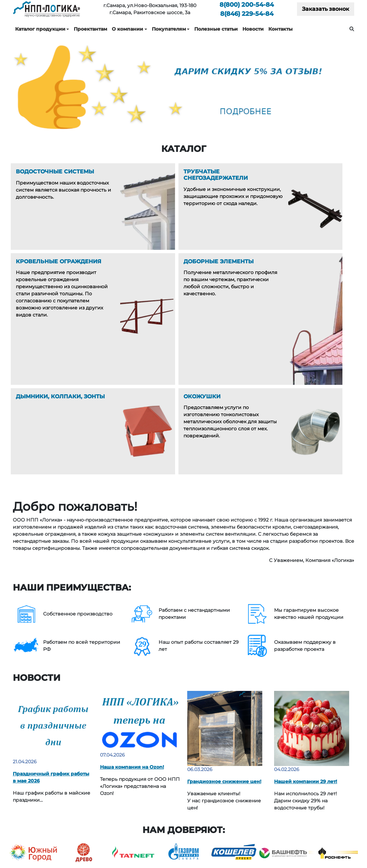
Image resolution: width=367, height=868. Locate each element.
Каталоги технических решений (313, 772)
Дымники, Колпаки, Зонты (152, 811)
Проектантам (90, 29)
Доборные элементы (145, 801)
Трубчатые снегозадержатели (157, 781)
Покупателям (169, 29)
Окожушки (133, 821)
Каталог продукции (40, 29)
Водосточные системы (147, 772)
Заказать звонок (326, 9)
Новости (253, 29)
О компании (127, 29)
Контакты (280, 29)
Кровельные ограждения (151, 791)
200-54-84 (247, 5)
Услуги (220, 781)
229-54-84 (247, 14)
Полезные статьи (216, 29)
